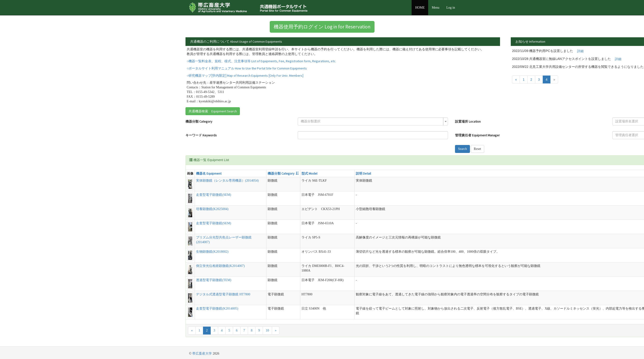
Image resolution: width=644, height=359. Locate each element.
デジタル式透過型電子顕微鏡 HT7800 (223, 294)
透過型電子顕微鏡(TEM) (214, 280)
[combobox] (373, 121)
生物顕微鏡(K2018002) (212, 252)
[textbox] (371, 121)
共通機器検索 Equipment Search (213, 111)
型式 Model (309, 173)
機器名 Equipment (209, 173)
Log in (451, 8)
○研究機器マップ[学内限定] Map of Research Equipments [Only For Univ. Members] (245, 76)
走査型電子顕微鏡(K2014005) (217, 309)
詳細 (580, 51)
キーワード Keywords (201, 135)
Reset (478, 149)
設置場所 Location (468, 121)
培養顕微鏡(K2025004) (212, 209)
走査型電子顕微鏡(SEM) (213, 195)
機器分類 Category (199, 121)
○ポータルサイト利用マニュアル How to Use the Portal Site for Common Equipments (247, 68)
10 (267, 330)
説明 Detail (363, 173)
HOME (420, 8)
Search (462, 149)
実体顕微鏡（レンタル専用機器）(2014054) (227, 181)
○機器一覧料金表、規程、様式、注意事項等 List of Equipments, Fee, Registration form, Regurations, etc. (261, 61)
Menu (436, 8)
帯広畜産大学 (202, 354)
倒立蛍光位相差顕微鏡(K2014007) (220, 266)
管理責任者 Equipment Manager (477, 135)
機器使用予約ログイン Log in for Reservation (322, 27)
